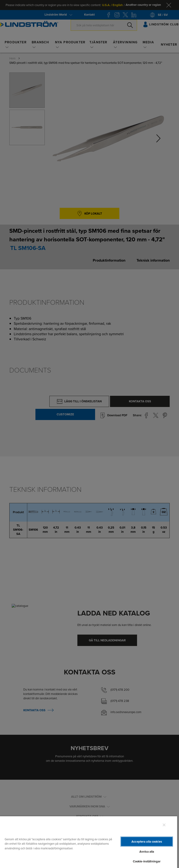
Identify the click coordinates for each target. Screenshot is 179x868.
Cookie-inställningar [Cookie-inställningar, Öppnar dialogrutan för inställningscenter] (147, 861)
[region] (89, 842)
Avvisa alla (147, 852)
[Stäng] (164, 825)
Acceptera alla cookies (147, 842)
